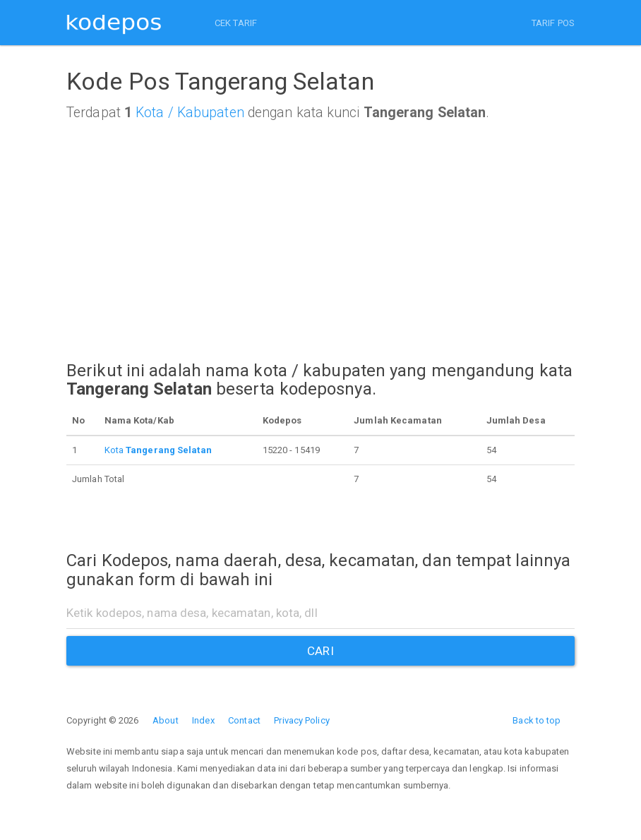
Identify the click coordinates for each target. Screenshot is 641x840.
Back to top (537, 720)
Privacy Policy (301, 720)
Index (203, 720)
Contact (244, 720)
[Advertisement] (320, 254)
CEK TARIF (236, 23)
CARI (320, 651)
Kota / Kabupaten (190, 113)
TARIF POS (553, 23)
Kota (158, 450)
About (166, 720)
